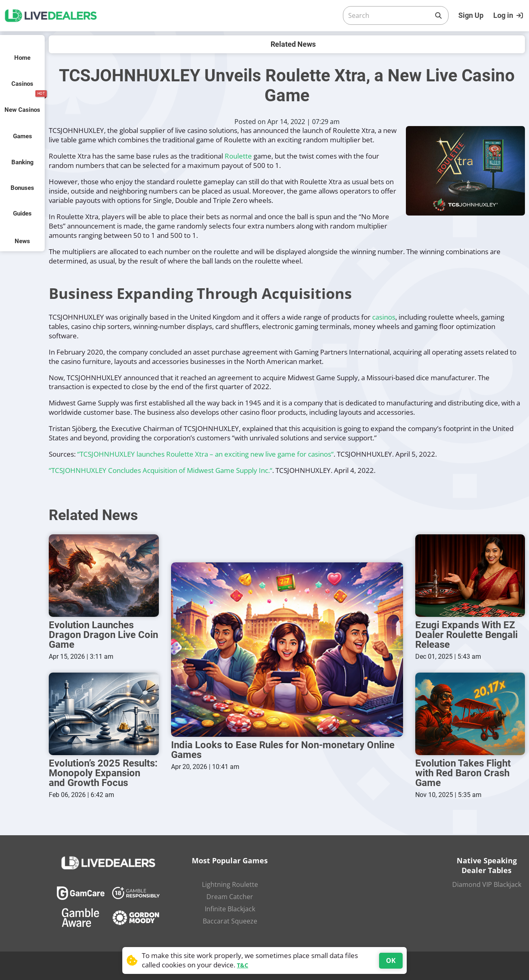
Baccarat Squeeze (230, 921)
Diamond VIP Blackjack (487, 884)
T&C (243, 965)
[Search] (389, 15)
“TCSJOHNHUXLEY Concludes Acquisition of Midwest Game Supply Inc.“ (160, 470)
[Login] (509, 15)
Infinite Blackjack (230, 909)
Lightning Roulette (230, 884)
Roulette (238, 156)
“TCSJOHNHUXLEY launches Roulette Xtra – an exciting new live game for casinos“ (205, 454)
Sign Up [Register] (471, 15)
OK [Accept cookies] (391, 960)
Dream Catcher (230, 897)
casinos (384, 317)
